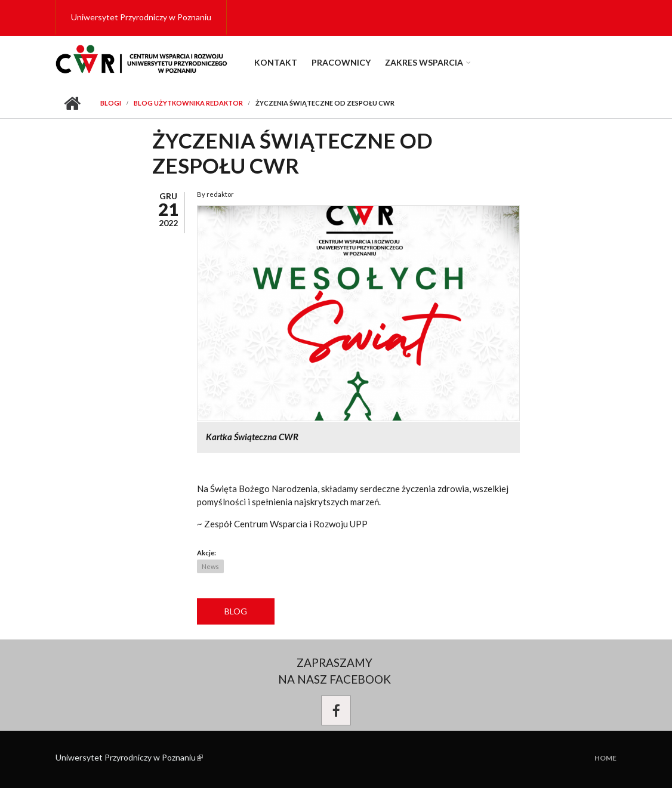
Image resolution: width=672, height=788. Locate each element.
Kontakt (276, 62)
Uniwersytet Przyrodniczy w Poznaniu (141, 17)
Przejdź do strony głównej (72, 103)
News (210, 566)
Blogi (111, 103)
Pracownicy (341, 62)
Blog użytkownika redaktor (188, 103)
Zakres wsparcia (424, 62)
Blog (236, 611)
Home (605, 758)
